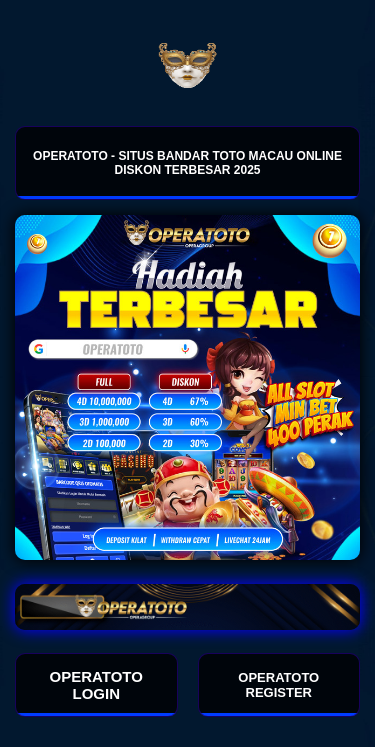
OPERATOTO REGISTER (278, 685)
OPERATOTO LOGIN (96, 685)
